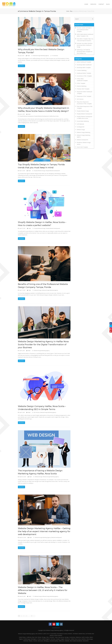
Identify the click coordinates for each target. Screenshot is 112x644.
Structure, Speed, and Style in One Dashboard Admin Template (84, 30)
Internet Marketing (82, 86)
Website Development (56, 537)
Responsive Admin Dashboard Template (85, 93)
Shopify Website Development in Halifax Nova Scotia (46, 116)
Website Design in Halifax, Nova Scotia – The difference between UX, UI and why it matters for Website (43, 590)
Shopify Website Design (40, 171)
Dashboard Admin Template (84, 73)
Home (68, 11)
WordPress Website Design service (84, 143)
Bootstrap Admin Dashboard (84, 65)
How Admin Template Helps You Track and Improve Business (85, 40)
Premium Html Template (83, 89)
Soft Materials (80, 124)
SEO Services (37, 412)
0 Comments (55, 56)
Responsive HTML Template (84, 96)
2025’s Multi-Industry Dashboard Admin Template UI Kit (85, 35)
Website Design (38, 290)
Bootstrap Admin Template (84, 68)
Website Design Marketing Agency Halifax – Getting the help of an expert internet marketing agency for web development (44, 531)
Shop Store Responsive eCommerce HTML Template (84, 103)
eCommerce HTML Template (84, 76)
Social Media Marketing (83, 121)
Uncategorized (81, 127)
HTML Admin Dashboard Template (82, 80)
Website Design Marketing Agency (41, 56)
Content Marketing (82, 70)
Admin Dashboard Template (84, 62)
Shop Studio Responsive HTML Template (85, 107)
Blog (71, 11)
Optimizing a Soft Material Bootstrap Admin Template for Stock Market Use (85, 51)
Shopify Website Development (27, 116)
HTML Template (81, 83)
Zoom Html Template (82, 147)
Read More (21, 66)
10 (32, 616)
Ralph (29, 56)
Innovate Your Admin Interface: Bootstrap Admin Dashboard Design (85, 45)
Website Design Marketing (84, 132)
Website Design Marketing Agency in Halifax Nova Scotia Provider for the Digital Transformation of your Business (43, 344)
